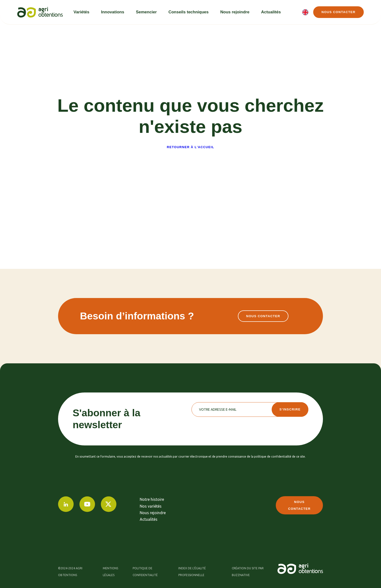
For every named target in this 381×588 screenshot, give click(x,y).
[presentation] (228, 426)
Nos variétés (151, 506)
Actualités (149, 519)
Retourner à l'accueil (191, 147)
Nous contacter (338, 12)
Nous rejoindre (153, 513)
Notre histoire (152, 499)
